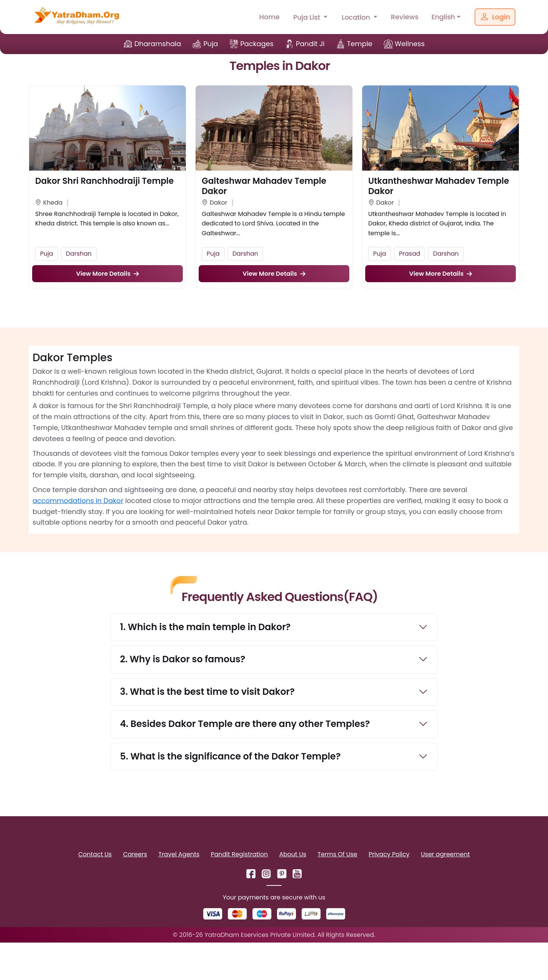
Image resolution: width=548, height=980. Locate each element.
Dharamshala (158, 44)
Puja (211, 44)
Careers (135, 855)
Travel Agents (179, 855)
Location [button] (357, 17)
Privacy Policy (389, 855)
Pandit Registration (239, 855)
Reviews (405, 17)
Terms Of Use (337, 855)
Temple (360, 44)
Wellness (410, 44)
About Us (293, 855)
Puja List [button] (307, 17)
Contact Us (95, 855)
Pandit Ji (310, 44)
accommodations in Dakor (78, 501)
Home (269, 17)
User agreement (445, 855)
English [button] (443, 17)
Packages (257, 44)
